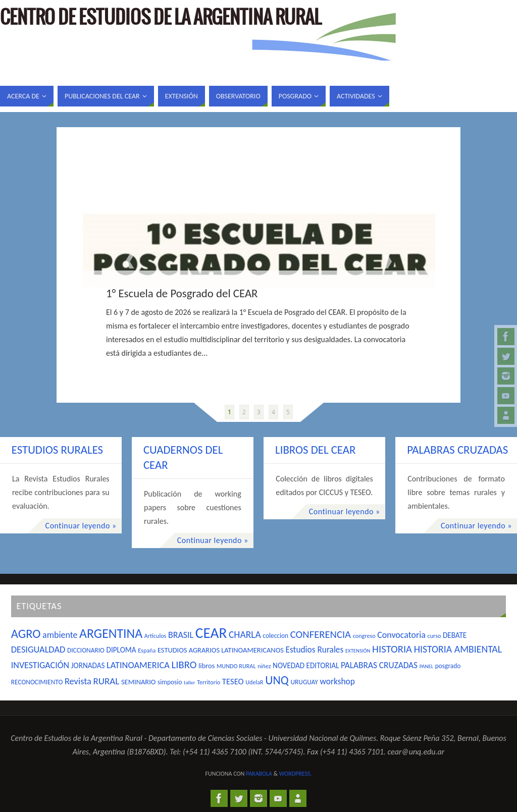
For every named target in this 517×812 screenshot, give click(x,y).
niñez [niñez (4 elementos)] (264, 666)
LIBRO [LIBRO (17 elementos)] (184, 665)
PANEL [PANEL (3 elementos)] (426, 666)
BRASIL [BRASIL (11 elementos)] (181, 635)
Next (387, 261)
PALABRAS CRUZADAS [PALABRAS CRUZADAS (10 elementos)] (379, 665)
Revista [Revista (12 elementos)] (78, 681)
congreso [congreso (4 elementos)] (364, 636)
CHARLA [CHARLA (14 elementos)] (245, 634)
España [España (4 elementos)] (147, 650)
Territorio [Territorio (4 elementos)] (209, 682)
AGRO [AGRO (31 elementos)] (26, 634)
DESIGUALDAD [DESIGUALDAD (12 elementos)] (38, 649)
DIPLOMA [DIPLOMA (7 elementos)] (121, 650)
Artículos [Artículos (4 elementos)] (156, 636)
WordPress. (296, 774)
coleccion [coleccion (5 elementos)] (275, 636)
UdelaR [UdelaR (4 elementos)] (254, 682)
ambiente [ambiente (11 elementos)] (60, 635)
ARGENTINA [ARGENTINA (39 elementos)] (111, 633)
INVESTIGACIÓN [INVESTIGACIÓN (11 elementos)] (40, 665)
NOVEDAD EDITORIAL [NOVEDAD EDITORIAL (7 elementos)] (306, 666)
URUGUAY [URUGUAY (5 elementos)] (304, 682)
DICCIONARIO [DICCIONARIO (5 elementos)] (86, 650)
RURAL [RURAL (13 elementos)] (107, 681)
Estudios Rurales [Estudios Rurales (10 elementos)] (315, 649)
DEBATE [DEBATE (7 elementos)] (455, 635)
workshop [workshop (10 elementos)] (338, 681)
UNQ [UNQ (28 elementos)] (277, 680)
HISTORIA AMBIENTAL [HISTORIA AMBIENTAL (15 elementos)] (458, 649)
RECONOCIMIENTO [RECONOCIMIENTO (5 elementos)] (37, 682)
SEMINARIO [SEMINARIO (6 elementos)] (138, 682)
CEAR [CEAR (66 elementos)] (211, 633)
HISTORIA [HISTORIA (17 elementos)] (392, 649)
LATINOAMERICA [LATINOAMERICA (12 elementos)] (138, 665)
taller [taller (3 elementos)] (189, 683)
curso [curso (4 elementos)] (434, 636)
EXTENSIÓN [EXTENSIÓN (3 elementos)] (358, 651)
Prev (130, 261)
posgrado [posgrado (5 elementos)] (448, 666)
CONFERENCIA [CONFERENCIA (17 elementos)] (321, 634)
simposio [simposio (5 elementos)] (170, 682)
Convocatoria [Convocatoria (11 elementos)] (401, 635)
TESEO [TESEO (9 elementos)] (233, 681)
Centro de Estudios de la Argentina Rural (161, 18)
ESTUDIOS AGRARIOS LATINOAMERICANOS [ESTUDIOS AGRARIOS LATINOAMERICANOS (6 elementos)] (221, 650)
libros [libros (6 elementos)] (206, 666)
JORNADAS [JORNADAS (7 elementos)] (88, 666)
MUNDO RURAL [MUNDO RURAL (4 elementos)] (236, 666)
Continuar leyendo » (81, 526)
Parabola (259, 774)
